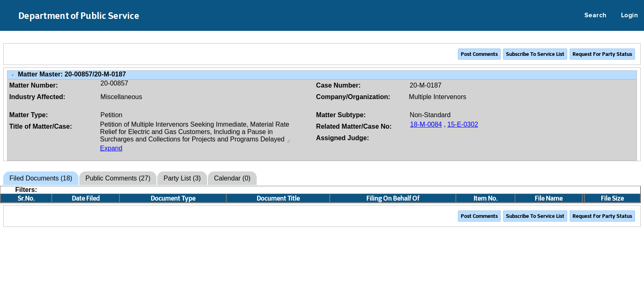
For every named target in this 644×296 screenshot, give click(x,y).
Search (596, 16)
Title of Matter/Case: (41, 126)
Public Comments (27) (118, 178)
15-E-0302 (463, 124)
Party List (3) (182, 178)
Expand (111, 148)
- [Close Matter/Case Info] (13, 75)
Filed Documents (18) (41, 178)
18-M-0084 (426, 124)
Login (629, 16)
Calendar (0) (232, 178)
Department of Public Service (79, 16)
